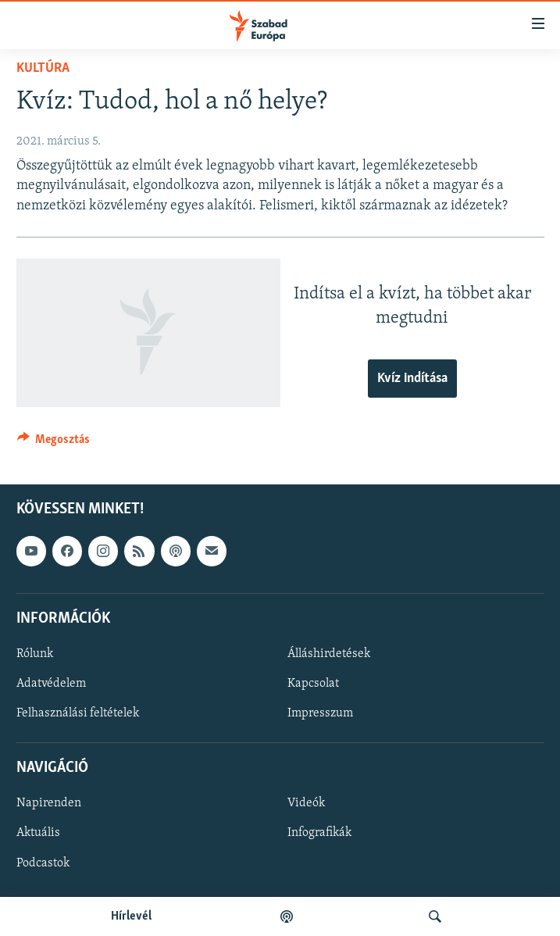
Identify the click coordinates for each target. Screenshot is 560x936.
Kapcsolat (313, 684)
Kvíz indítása (412, 379)
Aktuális (38, 833)
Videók (306, 803)
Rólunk (35, 654)
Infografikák (319, 833)
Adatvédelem (51, 684)
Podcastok (43, 863)
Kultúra (43, 68)
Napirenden (49, 803)
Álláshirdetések (329, 654)
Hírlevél (131, 916)
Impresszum (320, 713)
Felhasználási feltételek (78, 713)
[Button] (54, 443)
